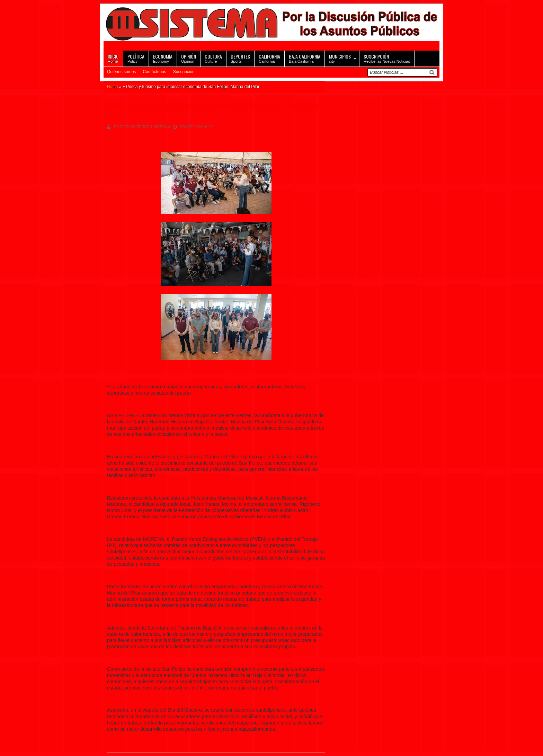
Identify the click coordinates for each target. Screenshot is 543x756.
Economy (163, 58)
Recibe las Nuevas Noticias (387, 58)
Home (113, 58)
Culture (213, 58)
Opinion (189, 58)
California (269, 58)
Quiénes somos (121, 72)
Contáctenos (154, 72)
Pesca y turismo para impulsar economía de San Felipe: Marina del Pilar (214, 111)
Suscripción (184, 72)
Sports (240, 58)
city (340, 58)
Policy (136, 58)
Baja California (305, 58)
